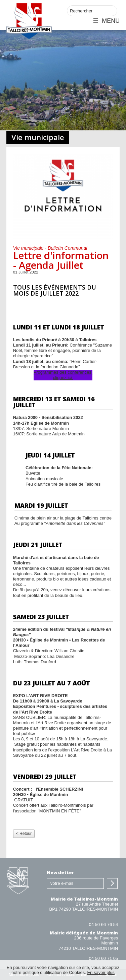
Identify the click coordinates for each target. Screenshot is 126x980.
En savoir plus (101, 972)
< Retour (24, 834)
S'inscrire (112, 883)
